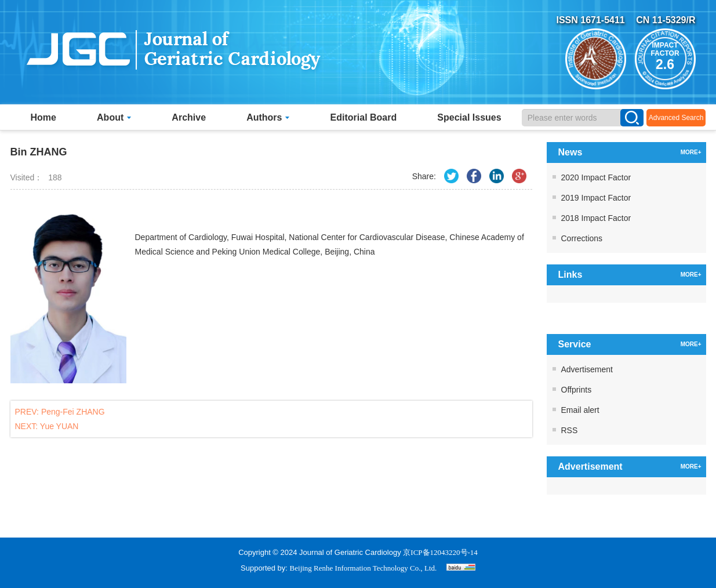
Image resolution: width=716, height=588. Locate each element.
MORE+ (691, 152)
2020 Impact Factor (596, 177)
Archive (189, 117)
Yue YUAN (59, 426)
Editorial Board (364, 117)
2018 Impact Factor (596, 218)
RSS (570, 430)
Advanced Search (676, 118)
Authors (268, 117)
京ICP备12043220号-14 (440, 552)
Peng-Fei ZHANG (73, 412)
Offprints (577, 390)
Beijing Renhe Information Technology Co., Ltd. (364, 568)
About (114, 117)
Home (43, 117)
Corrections (582, 238)
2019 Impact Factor (596, 198)
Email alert (580, 410)
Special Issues (469, 117)
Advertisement (587, 369)
